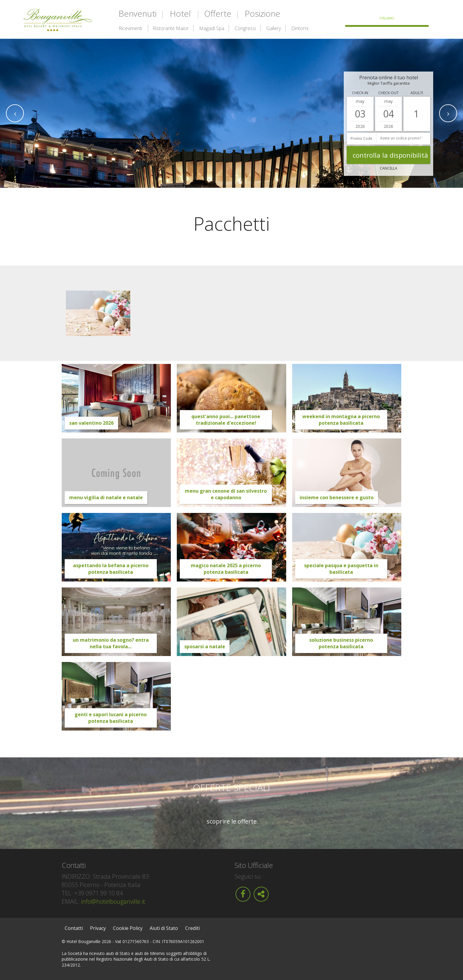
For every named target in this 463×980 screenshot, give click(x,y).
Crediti (192, 928)
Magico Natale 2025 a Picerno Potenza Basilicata (226, 569)
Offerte (218, 13)
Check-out (388, 93)
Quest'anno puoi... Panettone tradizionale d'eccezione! (226, 420)
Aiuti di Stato (164, 928)
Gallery (274, 28)
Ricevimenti (130, 28)
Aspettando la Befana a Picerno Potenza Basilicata (111, 569)
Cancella (389, 168)
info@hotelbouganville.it (113, 901)
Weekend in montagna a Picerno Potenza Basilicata (341, 420)
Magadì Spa (212, 28)
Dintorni (300, 28)
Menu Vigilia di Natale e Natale (106, 497)
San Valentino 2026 (91, 423)
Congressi (245, 28)
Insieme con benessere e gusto (337, 497)
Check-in (360, 93)
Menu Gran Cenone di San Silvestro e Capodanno (226, 494)
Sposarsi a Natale (205, 646)
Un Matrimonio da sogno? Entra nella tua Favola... (111, 643)
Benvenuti (138, 13)
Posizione (263, 13)
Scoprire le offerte (232, 821)
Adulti (417, 93)
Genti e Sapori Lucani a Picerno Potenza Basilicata (111, 718)
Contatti (74, 928)
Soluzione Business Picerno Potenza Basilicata (341, 643)
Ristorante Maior (171, 28)
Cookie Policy (128, 928)
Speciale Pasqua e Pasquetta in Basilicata (341, 569)
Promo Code (361, 138)
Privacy (98, 928)
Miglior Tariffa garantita (389, 83)
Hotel (180, 13)
